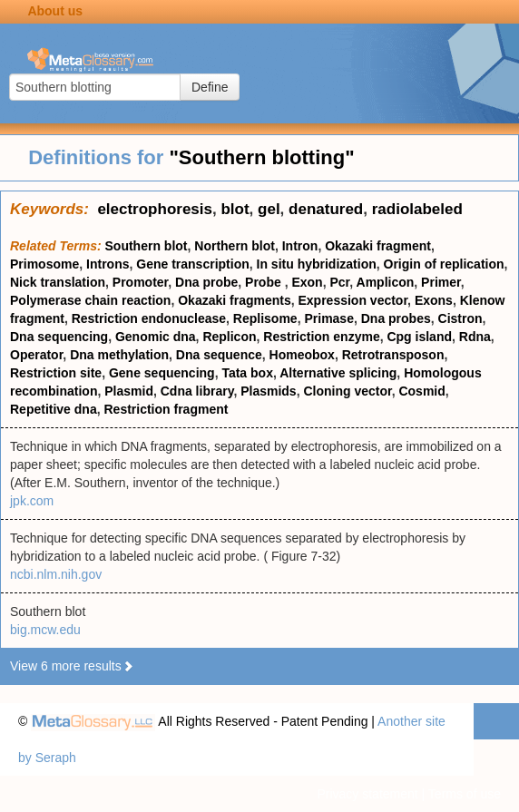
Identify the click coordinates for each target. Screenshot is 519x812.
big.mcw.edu (45, 630)
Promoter (140, 282)
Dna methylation (119, 355)
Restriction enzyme (321, 337)
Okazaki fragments (235, 300)
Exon (307, 282)
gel (269, 209)
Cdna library (197, 391)
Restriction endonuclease (149, 318)
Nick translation (58, 282)
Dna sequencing (59, 337)
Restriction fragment (166, 409)
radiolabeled (417, 209)
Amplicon (386, 282)
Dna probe (206, 282)
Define (210, 87)
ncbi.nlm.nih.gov (56, 574)
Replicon (229, 337)
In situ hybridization (317, 264)
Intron (300, 246)
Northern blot (235, 246)
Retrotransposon (393, 355)
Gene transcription (192, 264)
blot (235, 209)
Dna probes (396, 318)
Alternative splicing (338, 373)
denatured (326, 209)
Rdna (475, 337)
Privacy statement (367, 794)
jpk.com (32, 501)
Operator (36, 355)
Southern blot (147, 246)
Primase (328, 318)
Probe (265, 282)
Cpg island (419, 337)
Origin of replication (444, 264)
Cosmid (421, 391)
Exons (434, 300)
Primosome (44, 264)
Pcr (339, 282)
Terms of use (465, 794)
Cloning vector (347, 391)
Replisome (265, 318)
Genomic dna (156, 337)
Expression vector (353, 300)
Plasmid (129, 391)
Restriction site (56, 373)
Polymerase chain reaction (90, 300)
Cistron (460, 318)
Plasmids (268, 391)
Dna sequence (219, 355)
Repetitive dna (54, 409)
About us (55, 11)
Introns (108, 264)
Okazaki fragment (378, 246)
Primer (441, 282)
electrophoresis (155, 209)
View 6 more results (72, 666)
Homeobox (302, 355)
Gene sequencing (162, 373)
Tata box (247, 373)
